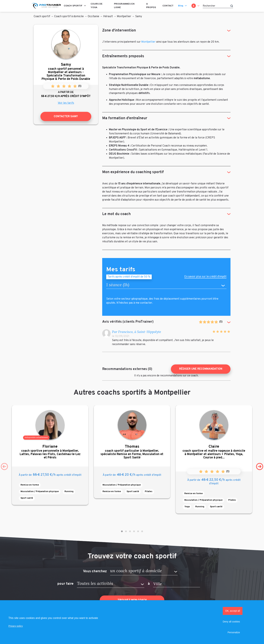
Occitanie (93, 17)
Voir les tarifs (66, 103)
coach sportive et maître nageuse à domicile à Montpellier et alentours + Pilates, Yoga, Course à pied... (214, 452)
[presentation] (4, 466)
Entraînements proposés (123, 56)
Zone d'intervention (119, 31)
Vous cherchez (95, 571)
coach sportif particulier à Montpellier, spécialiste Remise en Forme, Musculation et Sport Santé (132, 452)
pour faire (65, 584)
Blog (181, 6)
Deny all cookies (231, 622)
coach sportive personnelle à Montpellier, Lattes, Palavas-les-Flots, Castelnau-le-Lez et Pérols (50, 452)
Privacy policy (16, 626)
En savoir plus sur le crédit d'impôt (205, 277)
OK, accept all (233, 611)
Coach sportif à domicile (69, 17)
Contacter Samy (66, 117)
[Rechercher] (218, 6)
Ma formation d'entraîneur (125, 118)
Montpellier (124, 17)
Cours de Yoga (97, 6)
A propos (151, 6)
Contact (168, 6)
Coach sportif (73, 6)
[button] (122, 531)
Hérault (108, 17)
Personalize (234, 632)
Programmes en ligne (124, 6)
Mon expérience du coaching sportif (133, 172)
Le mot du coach (116, 214)
